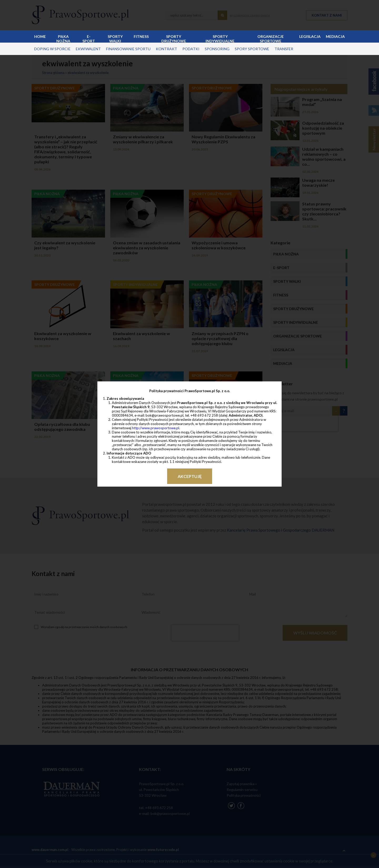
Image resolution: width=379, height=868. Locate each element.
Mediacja (335, 36)
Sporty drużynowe (174, 38)
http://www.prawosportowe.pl (156, 428)
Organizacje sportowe (271, 38)
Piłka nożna (63, 38)
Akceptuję (190, 476)
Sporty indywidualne (220, 38)
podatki (191, 49)
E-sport (89, 38)
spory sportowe (252, 49)
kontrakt (166, 49)
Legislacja (310, 36)
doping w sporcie (52, 49)
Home (40, 36)
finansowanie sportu (128, 49)
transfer (284, 49)
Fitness (141, 36)
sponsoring (217, 49)
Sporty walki (115, 38)
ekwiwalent (88, 49)
